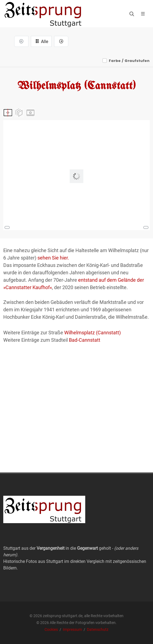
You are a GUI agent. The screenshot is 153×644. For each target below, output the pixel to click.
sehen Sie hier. (53, 258)
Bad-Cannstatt (85, 340)
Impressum (73, 629)
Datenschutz (98, 629)
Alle (41, 41)
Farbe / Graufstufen (129, 61)
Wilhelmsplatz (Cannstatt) (92, 333)
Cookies (52, 629)
